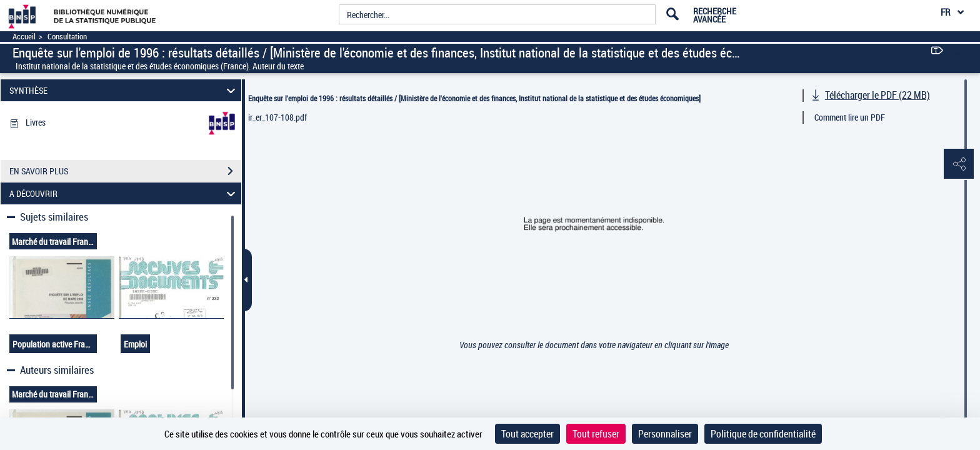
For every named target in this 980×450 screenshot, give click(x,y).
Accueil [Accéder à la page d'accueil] (24, 37)
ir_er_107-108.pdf (277, 117)
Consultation (67, 37)
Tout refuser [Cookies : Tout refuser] (596, 434)
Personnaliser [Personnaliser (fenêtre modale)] (665, 434)
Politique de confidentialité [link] (763, 434)
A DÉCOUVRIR (124, 193)
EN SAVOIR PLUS (125, 171)
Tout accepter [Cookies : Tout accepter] (527, 434)
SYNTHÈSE (124, 90)
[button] (958, 164)
